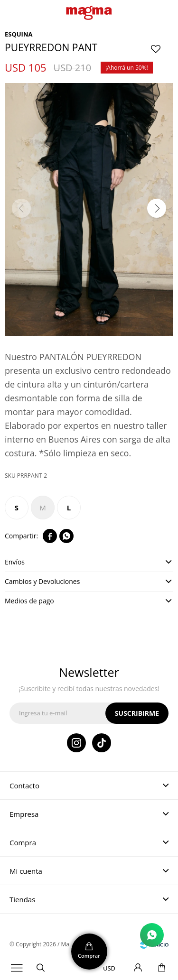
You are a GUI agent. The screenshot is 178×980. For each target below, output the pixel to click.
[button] (157, 208)
